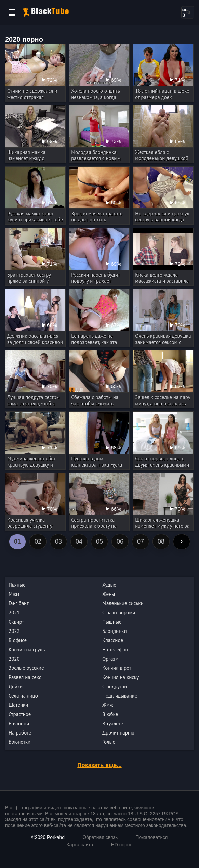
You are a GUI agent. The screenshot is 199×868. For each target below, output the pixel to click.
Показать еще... (99, 765)
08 (161, 541)
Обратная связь (100, 837)
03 (58, 541)
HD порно (122, 845)
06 (120, 541)
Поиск (183, 12)
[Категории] (12, 12)
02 (38, 541)
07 (141, 541)
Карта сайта (80, 845)
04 (79, 541)
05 (99, 541)
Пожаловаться (151, 837)
